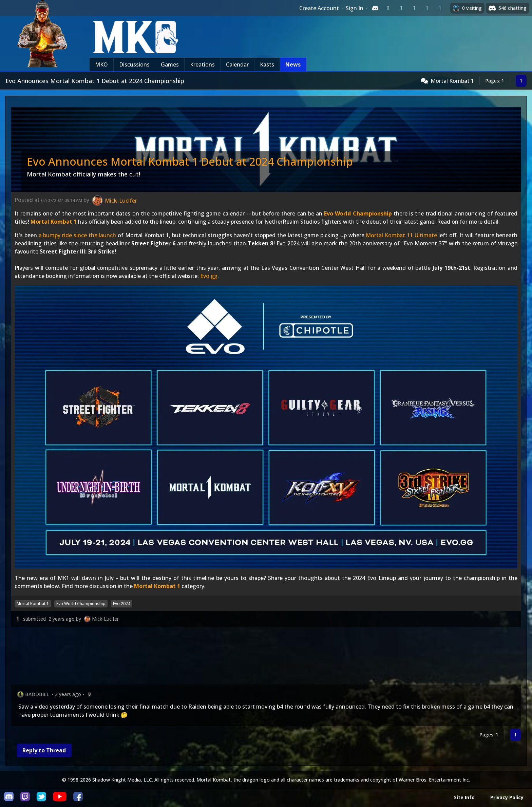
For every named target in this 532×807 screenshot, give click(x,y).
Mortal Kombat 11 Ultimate (401, 235)
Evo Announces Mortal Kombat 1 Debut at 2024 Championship (190, 161)
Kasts (267, 64)
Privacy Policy (507, 797)
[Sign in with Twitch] (388, 8)
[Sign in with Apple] (427, 8)
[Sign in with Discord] (375, 8)
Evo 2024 (122, 604)
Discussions (134, 64)
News (293, 64)
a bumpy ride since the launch (78, 235)
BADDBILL (37, 694)
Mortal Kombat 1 (452, 81)
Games (170, 64)
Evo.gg (209, 276)
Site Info (464, 797)
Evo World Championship (358, 213)
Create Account (319, 8)
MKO (101, 64)
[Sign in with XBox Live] (440, 8)
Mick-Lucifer (105, 619)
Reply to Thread (44, 750)
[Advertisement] (215, 657)
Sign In (355, 8)
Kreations (202, 64)
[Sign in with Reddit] (414, 8)
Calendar (237, 64)
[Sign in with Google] (401, 8)
